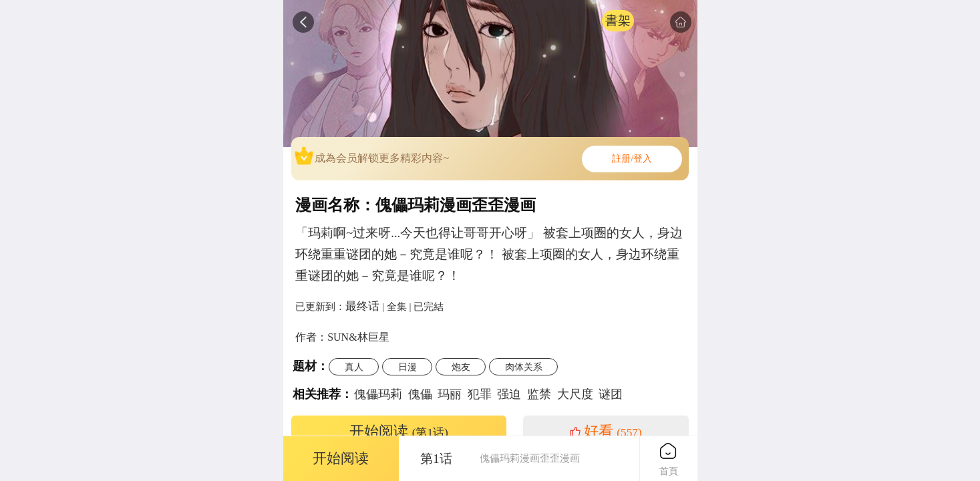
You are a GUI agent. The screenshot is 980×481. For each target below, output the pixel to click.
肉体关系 (524, 367)
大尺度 (575, 394)
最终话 (362, 306)
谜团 (611, 394)
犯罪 (480, 394)
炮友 (461, 367)
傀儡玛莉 (378, 394)
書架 (618, 20)
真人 (354, 367)
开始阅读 (399, 432)
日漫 (407, 367)
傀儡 (420, 394)
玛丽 (450, 394)
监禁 (539, 394)
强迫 (509, 394)
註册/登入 (632, 159)
